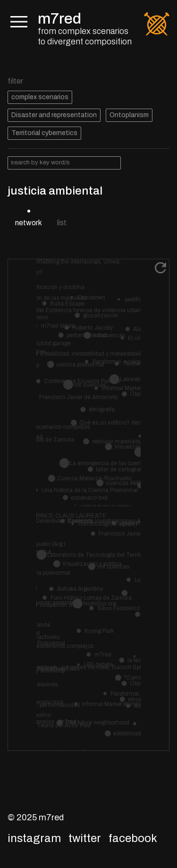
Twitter (85, 838)
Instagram (34, 838)
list (62, 223)
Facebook (133, 838)
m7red (59, 19)
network (29, 223)
